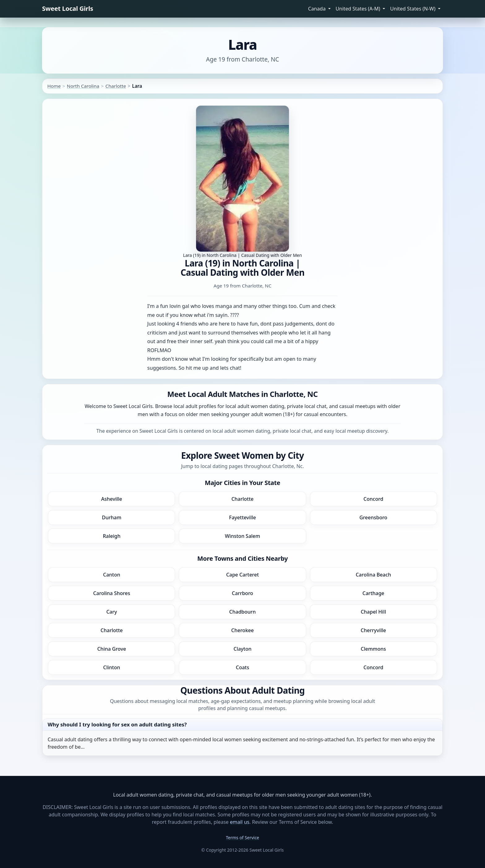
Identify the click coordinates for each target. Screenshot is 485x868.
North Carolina (83, 86)
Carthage (373, 593)
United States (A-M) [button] (358, 9)
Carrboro (243, 593)
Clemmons (373, 649)
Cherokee (243, 630)
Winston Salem (242, 536)
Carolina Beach (373, 575)
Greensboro (373, 517)
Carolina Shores (112, 593)
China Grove (112, 649)
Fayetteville (243, 517)
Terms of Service (242, 838)
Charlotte (116, 86)
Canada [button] (318, 9)
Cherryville (373, 630)
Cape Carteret (242, 575)
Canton (112, 575)
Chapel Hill (373, 612)
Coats (242, 667)
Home (54, 86)
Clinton (112, 667)
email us (240, 822)
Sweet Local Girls (68, 9)
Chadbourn (242, 612)
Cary (112, 612)
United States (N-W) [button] (413, 9)
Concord (373, 499)
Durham (112, 517)
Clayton (242, 649)
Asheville (112, 499)
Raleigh (112, 536)
